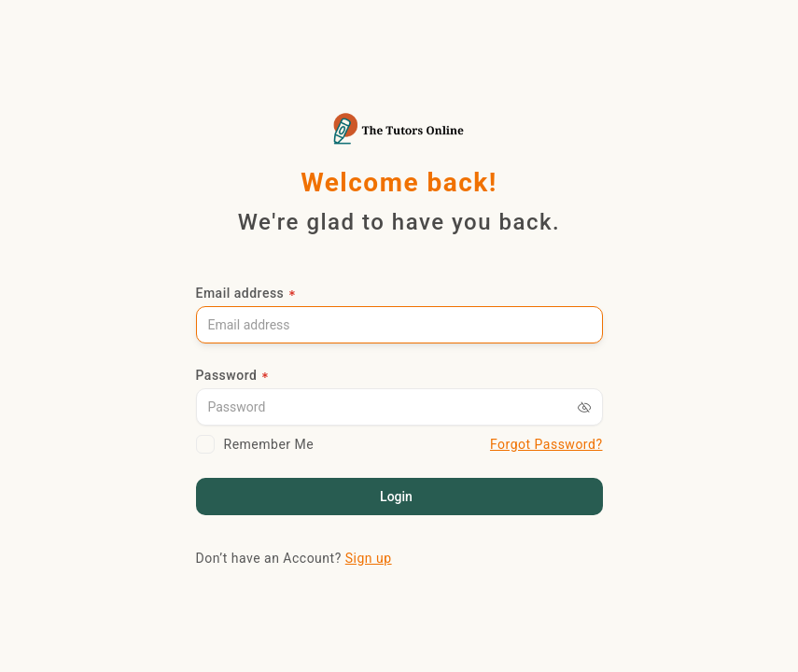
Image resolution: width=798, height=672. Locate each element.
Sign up (369, 558)
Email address (240, 293)
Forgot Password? (546, 444)
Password (227, 375)
